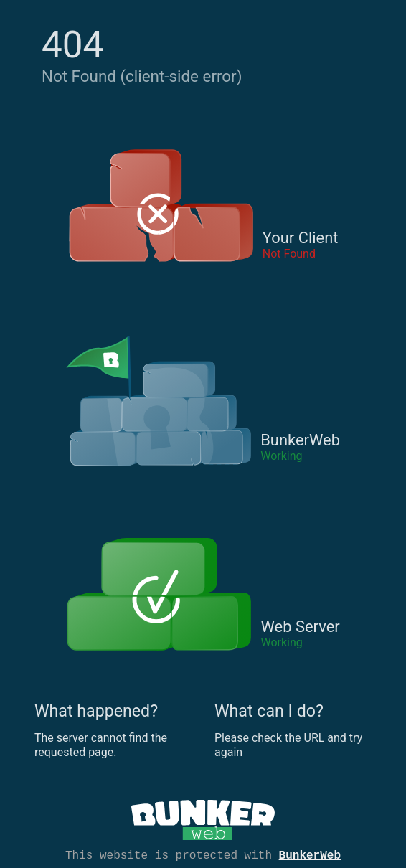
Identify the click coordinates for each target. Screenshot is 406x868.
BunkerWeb (310, 854)
